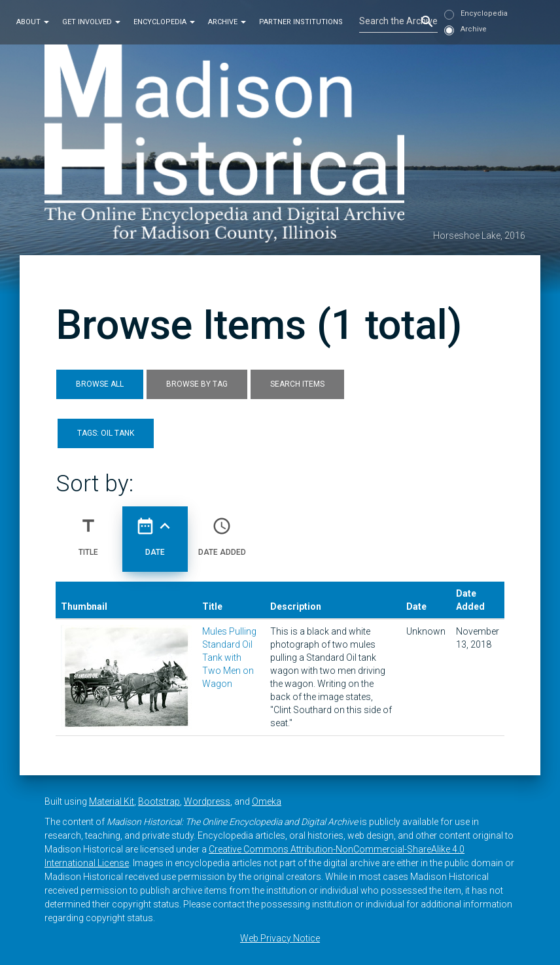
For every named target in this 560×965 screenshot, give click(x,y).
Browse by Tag (197, 384)
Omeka (267, 801)
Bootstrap (159, 801)
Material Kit (112, 801)
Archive (227, 22)
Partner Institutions (301, 22)
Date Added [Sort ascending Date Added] (222, 531)
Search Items (297, 384)
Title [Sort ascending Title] (88, 531)
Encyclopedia (164, 22)
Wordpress (207, 801)
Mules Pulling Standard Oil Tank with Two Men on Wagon (229, 658)
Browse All (100, 384)
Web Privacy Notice (280, 938)
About (33, 22)
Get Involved (91, 22)
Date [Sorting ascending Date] (155, 531)
